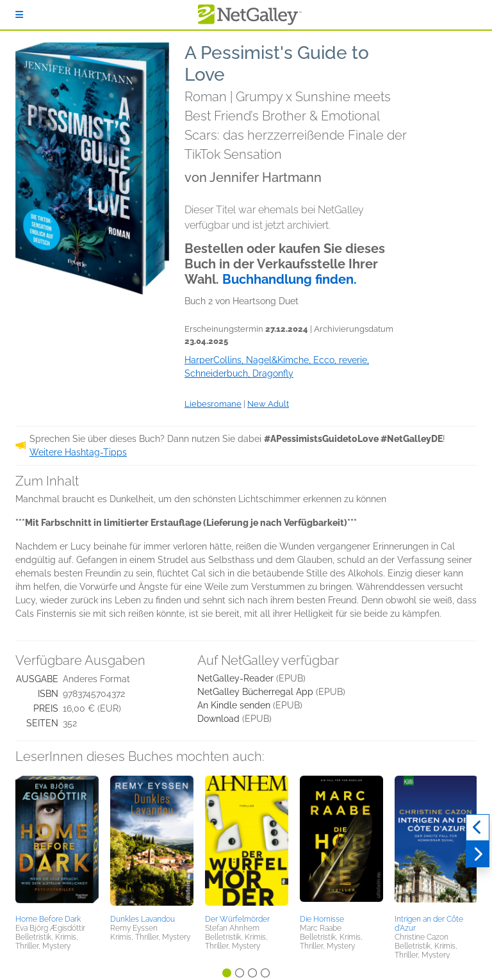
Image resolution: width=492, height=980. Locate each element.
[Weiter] (478, 854)
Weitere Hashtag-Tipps (78, 452)
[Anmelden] (19, 15)
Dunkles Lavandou (143, 919)
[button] (57, 843)
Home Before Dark (48, 919)
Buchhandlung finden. (290, 279)
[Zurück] (478, 828)
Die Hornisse (322, 919)
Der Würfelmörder (237, 919)
